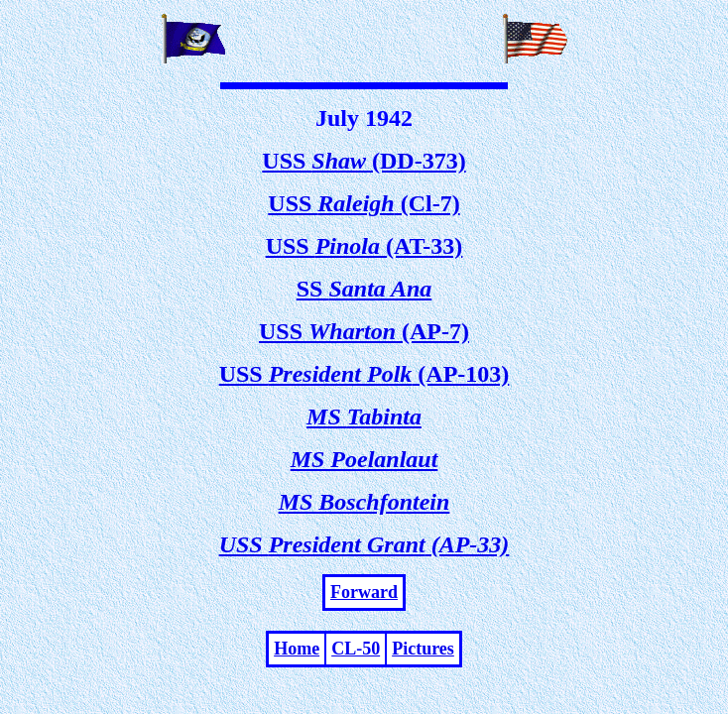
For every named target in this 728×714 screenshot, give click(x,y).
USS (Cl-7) (364, 203)
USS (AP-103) (364, 374)
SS (364, 289)
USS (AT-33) (364, 246)
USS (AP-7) (364, 331)
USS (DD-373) (364, 161)
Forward (364, 592)
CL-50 (356, 649)
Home (297, 649)
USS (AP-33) (364, 544)
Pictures (423, 649)
